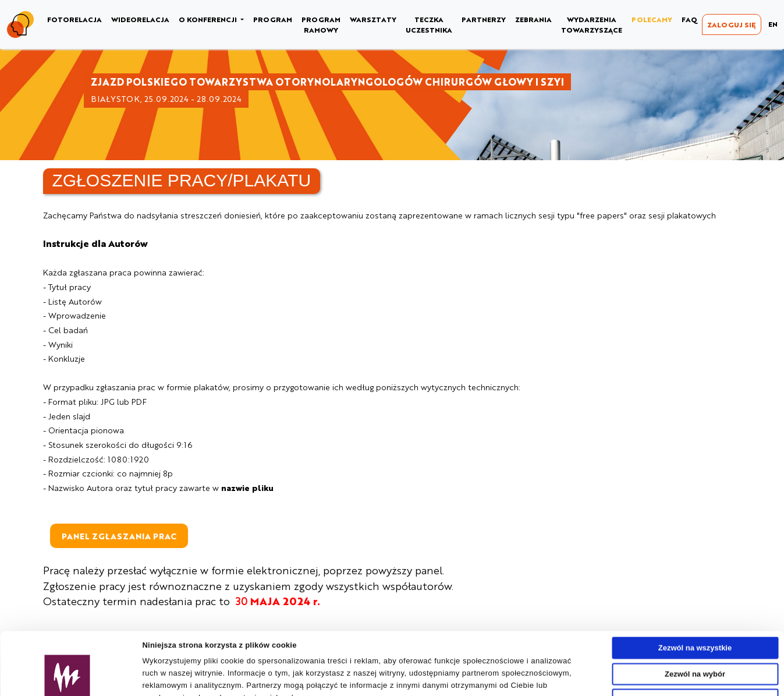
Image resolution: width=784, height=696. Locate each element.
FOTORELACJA (75, 19)
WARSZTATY (373, 19)
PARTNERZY (484, 19)
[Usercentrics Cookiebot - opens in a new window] (67, 683)
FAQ (689, 19)
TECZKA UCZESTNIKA (429, 24)
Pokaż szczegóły (540, 682)
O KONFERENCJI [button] (209, 19)
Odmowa (695, 640)
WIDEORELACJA (140, 19)
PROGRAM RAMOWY (321, 24)
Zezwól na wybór (695, 615)
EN (773, 24)
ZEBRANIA (533, 19)
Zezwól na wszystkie (695, 589)
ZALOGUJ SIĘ (732, 24)
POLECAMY (652, 19)
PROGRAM (273, 19)
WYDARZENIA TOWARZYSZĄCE (592, 24)
